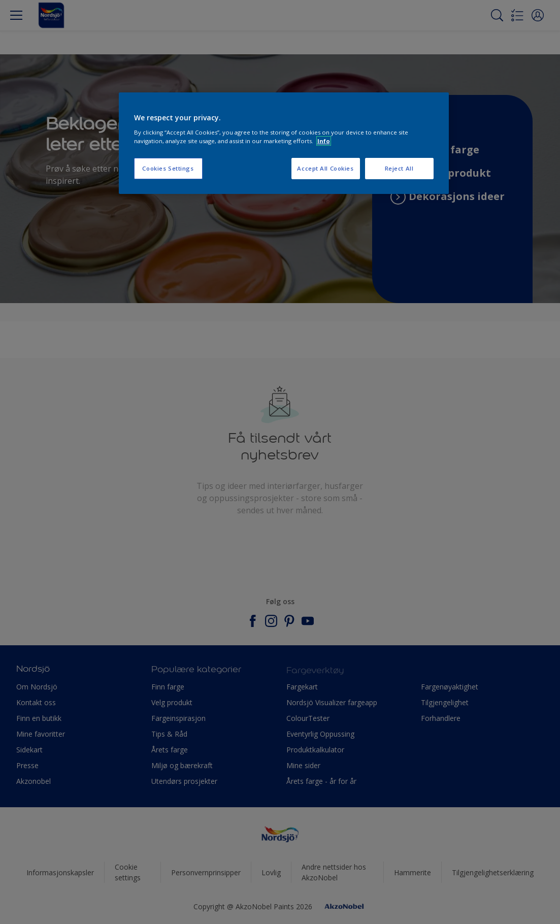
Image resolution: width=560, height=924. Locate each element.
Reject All (399, 168)
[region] (284, 143)
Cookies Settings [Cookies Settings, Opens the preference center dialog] (168, 168)
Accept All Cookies (325, 168)
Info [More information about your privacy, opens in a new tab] (324, 141)
